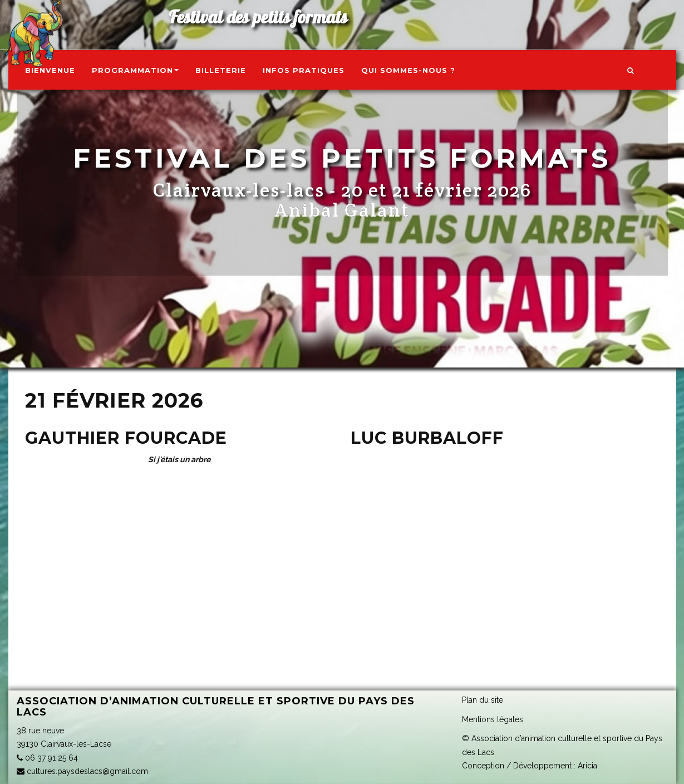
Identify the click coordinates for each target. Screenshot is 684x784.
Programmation (135, 70)
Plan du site (483, 700)
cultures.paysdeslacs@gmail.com (82, 771)
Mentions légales (493, 719)
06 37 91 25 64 (47, 758)
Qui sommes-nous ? (408, 70)
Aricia (587, 766)
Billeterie (221, 70)
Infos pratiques (304, 70)
